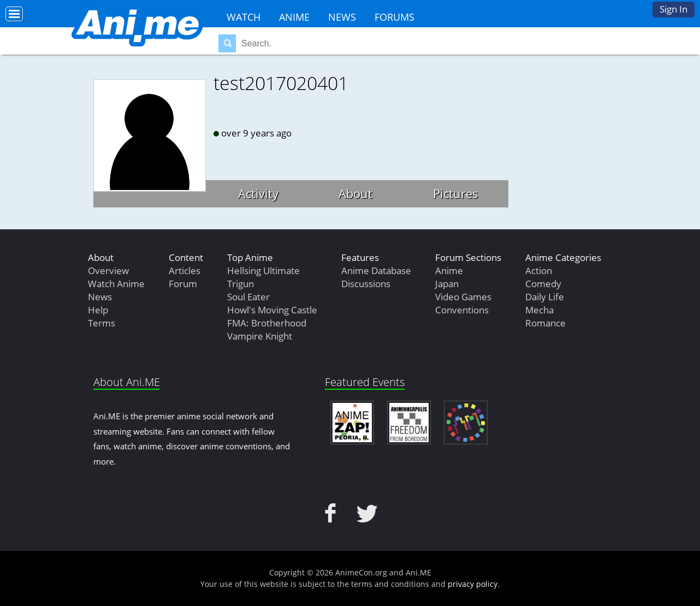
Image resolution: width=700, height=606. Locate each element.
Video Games (463, 297)
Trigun (241, 284)
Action (539, 271)
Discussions (366, 284)
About (355, 193)
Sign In (674, 9)
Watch (244, 17)
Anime (294, 17)
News (342, 17)
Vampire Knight (260, 336)
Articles (185, 271)
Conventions (462, 310)
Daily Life (545, 297)
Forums (395, 17)
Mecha (539, 310)
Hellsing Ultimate (263, 271)
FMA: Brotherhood (267, 323)
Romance (545, 323)
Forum (183, 284)
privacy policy (473, 584)
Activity (258, 193)
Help (98, 310)
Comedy (543, 284)
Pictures (456, 193)
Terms (102, 323)
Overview (108, 271)
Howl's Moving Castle (272, 310)
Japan (447, 284)
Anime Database (376, 271)
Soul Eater (248, 297)
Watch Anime (116, 284)
